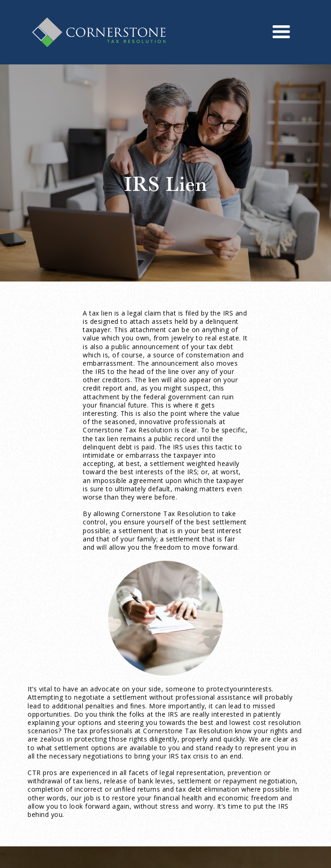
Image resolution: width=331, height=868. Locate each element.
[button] (282, 32)
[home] (97, 32)
